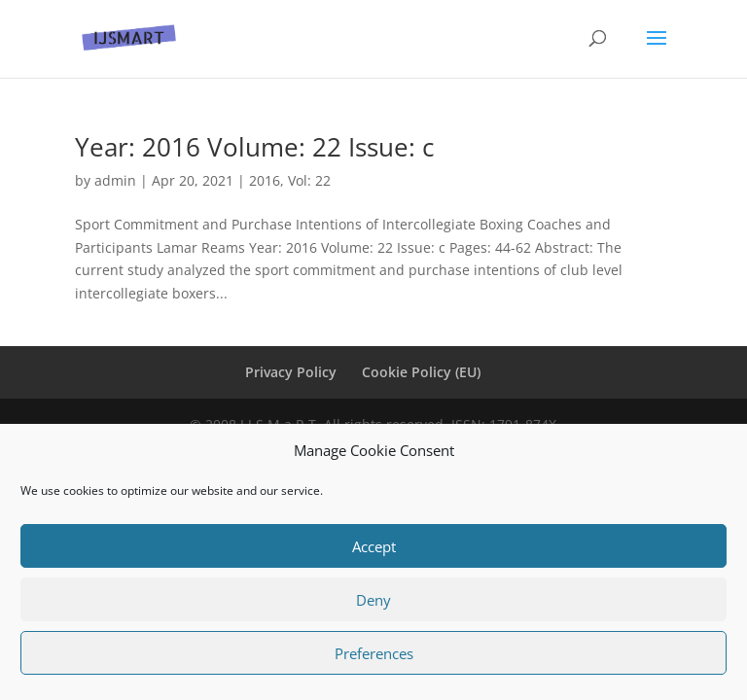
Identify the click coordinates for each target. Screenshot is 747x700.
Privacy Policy (291, 372)
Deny (373, 600)
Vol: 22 (309, 180)
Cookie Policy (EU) (421, 372)
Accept (374, 546)
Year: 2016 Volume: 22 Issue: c (254, 147)
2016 (265, 180)
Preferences (374, 653)
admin (115, 180)
